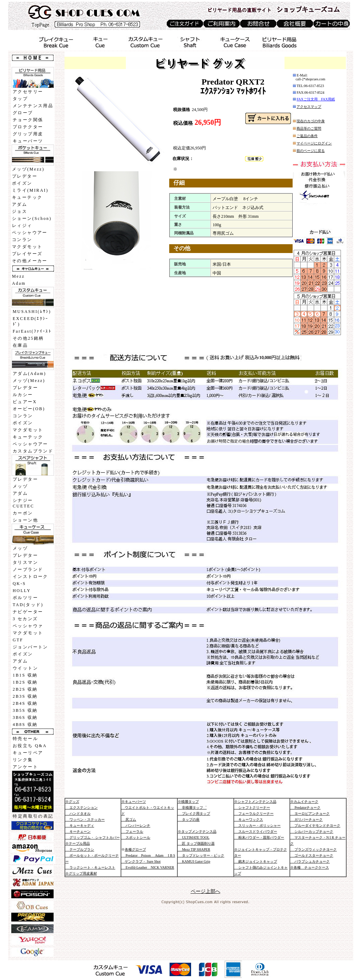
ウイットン (25, 668)
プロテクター (28, 127)
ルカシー (23, 395)
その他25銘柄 (28, 338)
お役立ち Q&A (30, 746)
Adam (19, 283)
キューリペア (28, 753)
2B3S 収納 (25, 696)
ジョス (20, 211)
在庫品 (20, 345)
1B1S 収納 (25, 675)
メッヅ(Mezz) (28, 169)
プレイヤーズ (27, 254)
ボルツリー (25, 598)
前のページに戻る (311, 151)
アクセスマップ (309, 107)
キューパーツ (28, 141)
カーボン (23, 513)
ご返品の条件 (307, 136)
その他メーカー (30, 261)
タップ (20, 99)
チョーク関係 (28, 120)
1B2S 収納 (25, 682)
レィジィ (22, 226)
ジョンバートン (30, 647)
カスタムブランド (33, 451)
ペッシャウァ (28, 626)
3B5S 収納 (25, 710)
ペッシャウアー (30, 233)
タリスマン (25, 562)
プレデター (25, 176)
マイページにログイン (314, 143)
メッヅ (20, 486)
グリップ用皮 (28, 134)
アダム (20, 204)
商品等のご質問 (309, 128)
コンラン (22, 240)
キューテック (27, 197)
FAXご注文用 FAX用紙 (316, 99)
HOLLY (22, 591)
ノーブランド (28, 569)
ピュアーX (25, 402)
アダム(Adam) (29, 374)
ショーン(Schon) (32, 218)
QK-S (19, 584)
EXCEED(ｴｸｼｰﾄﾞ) (31, 321)
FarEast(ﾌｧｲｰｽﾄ (32, 331)
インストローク (30, 577)
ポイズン (22, 183)
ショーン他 (25, 520)
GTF (18, 640)
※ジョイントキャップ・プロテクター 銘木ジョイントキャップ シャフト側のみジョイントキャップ (261, 861)
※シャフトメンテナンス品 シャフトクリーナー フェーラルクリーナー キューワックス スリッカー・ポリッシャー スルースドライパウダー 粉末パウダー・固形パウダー (259, 819)
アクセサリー (28, 92)
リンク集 (23, 760)
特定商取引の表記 (33, 816)
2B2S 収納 (25, 689)
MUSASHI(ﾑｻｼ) (32, 312)
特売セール (25, 739)
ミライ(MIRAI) (30, 190)
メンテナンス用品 (33, 106)
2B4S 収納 (25, 703)
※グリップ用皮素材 (81, 873)
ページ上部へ (206, 891)
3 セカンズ (25, 619)
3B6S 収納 (25, 717)
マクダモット (27, 247)
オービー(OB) (29, 409)
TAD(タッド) (28, 605)
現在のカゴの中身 (311, 121)
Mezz (18, 276)
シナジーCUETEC (23, 503)
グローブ (23, 113)
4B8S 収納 (25, 725)
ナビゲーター (28, 612)
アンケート (25, 767)
